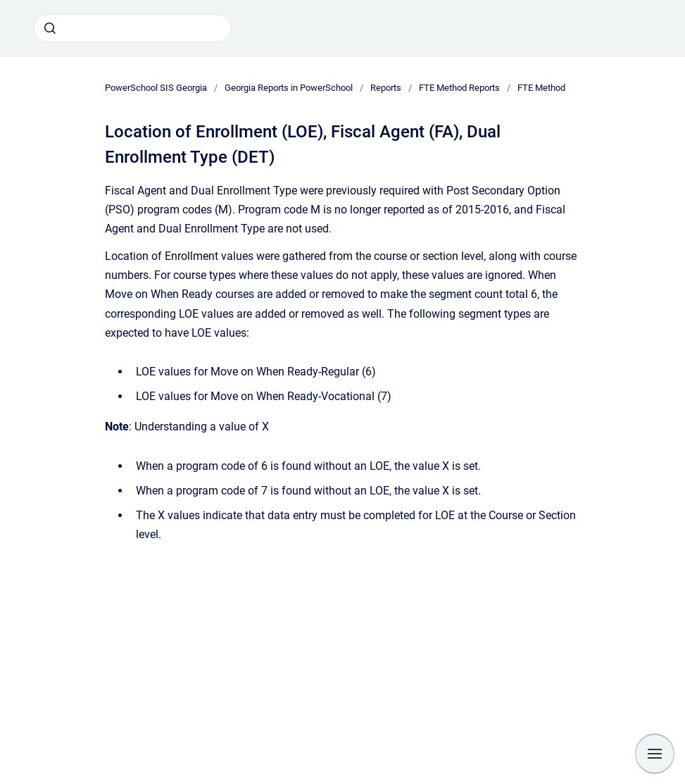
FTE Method (541, 88)
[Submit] (50, 28)
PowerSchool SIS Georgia (156, 88)
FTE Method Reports (459, 88)
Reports (386, 88)
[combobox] (132, 28)
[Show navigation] (655, 754)
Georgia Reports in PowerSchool (289, 88)
